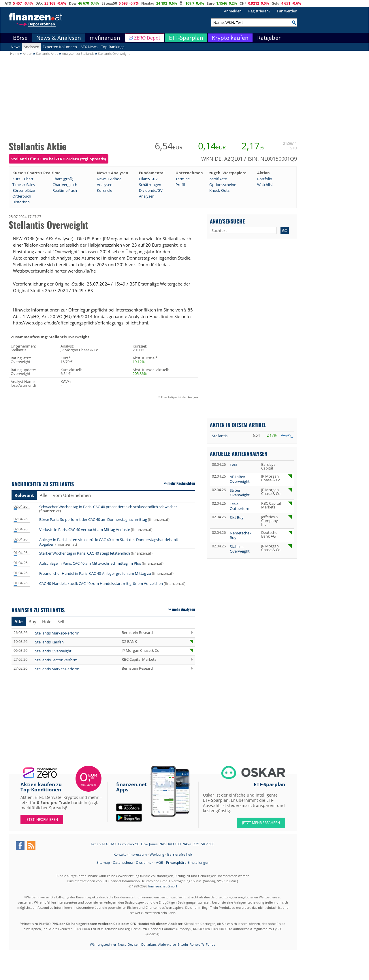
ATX (8, 3)
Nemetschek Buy (241, 535)
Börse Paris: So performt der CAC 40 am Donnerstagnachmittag (93, 519)
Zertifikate (218, 179)
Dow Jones (149, 844)
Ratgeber (269, 38)
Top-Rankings (113, 47)
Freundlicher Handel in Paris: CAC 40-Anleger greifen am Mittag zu (95, 573)
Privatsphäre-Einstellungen (188, 862)
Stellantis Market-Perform (57, 633)
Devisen (134, 944)
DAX (39, 3)
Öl (182, 3)
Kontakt (120, 854)
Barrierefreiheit (180, 854)
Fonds (210, 944)
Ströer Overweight (240, 493)
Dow (73, 3)
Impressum (138, 854)
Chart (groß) (63, 179)
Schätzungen (150, 185)
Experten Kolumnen (60, 47)
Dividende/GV (151, 190)
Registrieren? (259, 11)
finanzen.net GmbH (162, 886)
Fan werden (287, 11)
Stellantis (220, 436)
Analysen (31, 47)
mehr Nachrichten (181, 483)
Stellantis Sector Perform (56, 660)
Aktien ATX (99, 844)
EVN (233, 465)
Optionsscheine (223, 185)
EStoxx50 (109, 3)
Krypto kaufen (230, 38)
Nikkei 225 (191, 844)
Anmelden (233, 11)
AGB (160, 862)
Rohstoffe (197, 944)
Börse (20, 38)
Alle (44, 495)
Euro (211, 3)
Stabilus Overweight (240, 549)
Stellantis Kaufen (49, 642)
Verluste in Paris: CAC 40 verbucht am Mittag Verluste (85, 530)
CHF (243, 3)
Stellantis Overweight (53, 651)
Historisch (21, 202)
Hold (47, 622)
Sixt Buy (237, 517)
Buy (32, 622)
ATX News (89, 47)
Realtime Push (65, 190)
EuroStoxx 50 (129, 844)
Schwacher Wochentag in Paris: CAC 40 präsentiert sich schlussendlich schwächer (108, 507)
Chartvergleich (65, 185)
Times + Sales (24, 185)
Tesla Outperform (240, 506)
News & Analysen (59, 38)
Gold (276, 3)
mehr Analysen (184, 609)
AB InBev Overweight (240, 479)
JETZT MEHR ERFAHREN (261, 823)
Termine (183, 179)
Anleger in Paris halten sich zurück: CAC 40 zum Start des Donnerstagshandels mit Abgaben (109, 542)
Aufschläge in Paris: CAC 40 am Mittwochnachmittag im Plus (90, 563)
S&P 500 (208, 844)
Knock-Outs (219, 190)
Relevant (24, 495)
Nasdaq (148, 3)
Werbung (157, 854)
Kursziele (105, 190)
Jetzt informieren (42, 820)
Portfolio (265, 179)
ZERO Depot (147, 38)
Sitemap (103, 862)
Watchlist (265, 185)
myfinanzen (105, 38)
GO (285, 230)
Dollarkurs (149, 944)
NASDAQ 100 (170, 844)
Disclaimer (144, 862)
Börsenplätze (24, 190)
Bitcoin (183, 944)
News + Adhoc (109, 179)
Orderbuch (22, 196)
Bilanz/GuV (148, 179)
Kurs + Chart (23, 179)
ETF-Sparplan (186, 38)
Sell (61, 622)
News (15, 47)
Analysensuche (227, 221)
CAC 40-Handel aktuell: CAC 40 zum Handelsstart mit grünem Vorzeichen (101, 583)
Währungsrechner (103, 944)
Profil (180, 185)
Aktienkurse (167, 944)
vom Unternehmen (72, 495)
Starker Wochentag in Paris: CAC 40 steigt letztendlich (85, 553)
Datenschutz (123, 862)
